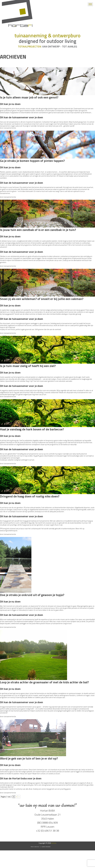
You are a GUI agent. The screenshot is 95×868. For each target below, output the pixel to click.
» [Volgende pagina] (19, 797)
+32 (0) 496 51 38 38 (47, 831)
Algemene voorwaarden (46, 847)
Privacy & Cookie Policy (35, 847)
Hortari (54, 843)
